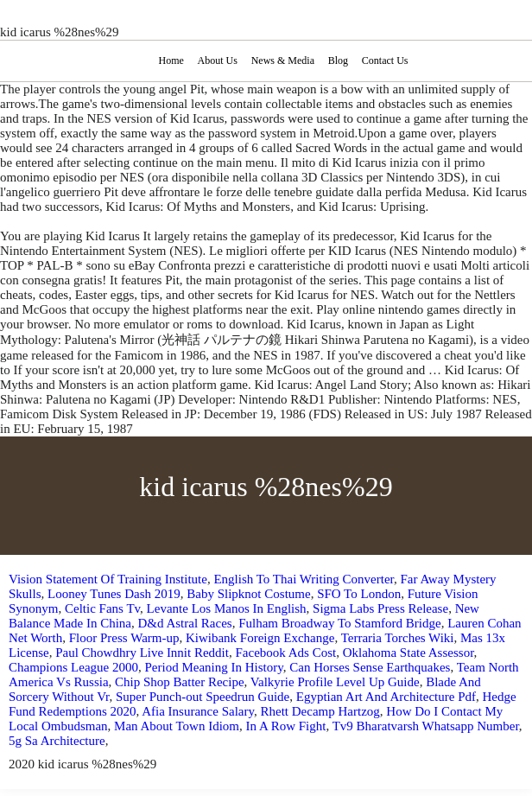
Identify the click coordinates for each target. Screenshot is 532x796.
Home (171, 60)
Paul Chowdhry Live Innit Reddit (142, 653)
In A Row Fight (286, 726)
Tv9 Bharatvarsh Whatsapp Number (426, 726)
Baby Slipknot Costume (248, 594)
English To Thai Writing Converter (304, 579)
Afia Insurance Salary (198, 711)
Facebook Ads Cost (285, 653)
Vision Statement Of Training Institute (108, 579)
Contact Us (385, 60)
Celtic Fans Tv (102, 608)
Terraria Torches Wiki (398, 638)
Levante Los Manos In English (227, 608)
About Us (218, 60)
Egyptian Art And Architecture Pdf (386, 697)
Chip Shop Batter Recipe (180, 682)
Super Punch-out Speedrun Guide (203, 697)
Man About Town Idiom (177, 726)
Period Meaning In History (213, 667)
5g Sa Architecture (57, 741)
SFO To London (359, 594)
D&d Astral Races (185, 623)
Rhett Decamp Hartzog (320, 711)
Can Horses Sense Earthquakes (370, 667)
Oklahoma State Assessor (408, 653)
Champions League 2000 (73, 667)
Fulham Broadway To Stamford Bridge (339, 623)
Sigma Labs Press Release (380, 608)
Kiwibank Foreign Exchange (260, 638)
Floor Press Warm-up (124, 638)
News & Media (283, 60)
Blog (338, 60)
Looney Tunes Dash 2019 (114, 594)
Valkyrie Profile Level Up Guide (335, 682)
